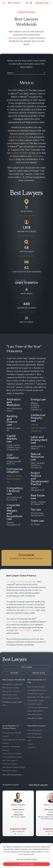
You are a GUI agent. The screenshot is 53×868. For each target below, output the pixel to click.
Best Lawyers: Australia (11, 691)
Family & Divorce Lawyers (12, 753)
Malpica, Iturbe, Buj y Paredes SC (14, 479)
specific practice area (19, 137)
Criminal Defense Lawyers (12, 757)
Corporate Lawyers (10, 764)
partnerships (30, 610)
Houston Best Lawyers (36, 701)
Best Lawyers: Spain (10, 695)
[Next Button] (32, 813)
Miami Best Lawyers (35, 714)
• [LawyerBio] (18, 834)
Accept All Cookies (27, 864)
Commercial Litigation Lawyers (14, 767)
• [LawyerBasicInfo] (15, 834)
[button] (44, 73)
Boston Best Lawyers (35, 711)
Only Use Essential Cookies (27, 859)
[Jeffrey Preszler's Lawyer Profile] (18, 800)
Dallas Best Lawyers (35, 704)
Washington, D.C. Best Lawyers (39, 697)
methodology (14, 38)
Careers (30, 744)
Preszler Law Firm (18, 810)
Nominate (14, 673)
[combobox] (26, 73)
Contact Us (32, 747)
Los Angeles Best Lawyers (37, 690)
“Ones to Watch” (25, 630)
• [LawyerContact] (21, 834)
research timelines (20, 153)
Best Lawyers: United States (13, 684)
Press (29, 741)
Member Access (39, 673)
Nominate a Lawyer (35, 737)
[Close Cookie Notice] (51, 845)
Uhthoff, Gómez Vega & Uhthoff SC (38, 428)
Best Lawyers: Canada (11, 688)
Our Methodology (34, 734)
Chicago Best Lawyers (36, 694)
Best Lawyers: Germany (11, 698)
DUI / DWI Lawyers (10, 760)
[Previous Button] (4, 813)
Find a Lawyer (26, 555)
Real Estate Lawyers (10, 771)
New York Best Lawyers (36, 687)
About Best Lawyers (35, 730)
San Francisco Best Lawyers (38, 707)
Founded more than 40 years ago (21, 582)
